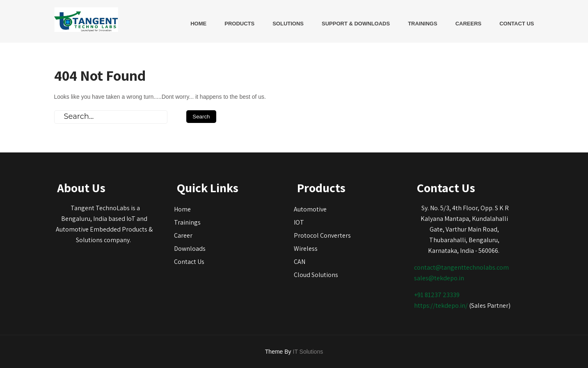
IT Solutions (308, 352)
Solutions (288, 24)
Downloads (190, 249)
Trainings (423, 24)
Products (239, 24)
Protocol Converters (322, 235)
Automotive (310, 209)
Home (198, 24)
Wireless (306, 249)
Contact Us (517, 24)
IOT (299, 222)
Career (183, 235)
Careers (469, 24)
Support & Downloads (356, 24)
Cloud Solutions (316, 275)
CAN (300, 262)
